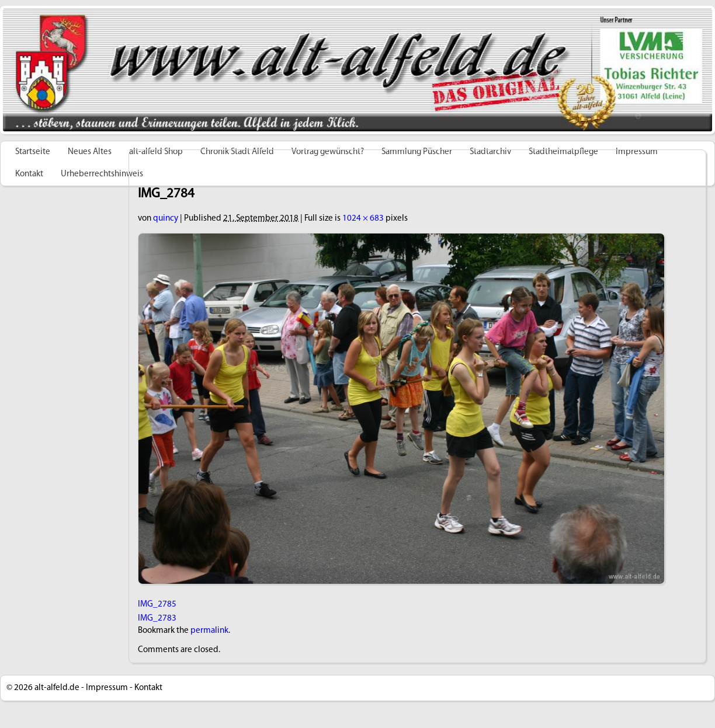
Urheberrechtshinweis (102, 174)
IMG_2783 (157, 619)
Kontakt (29, 174)
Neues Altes (90, 152)
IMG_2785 (157, 605)
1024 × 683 (363, 219)
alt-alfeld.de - (59, 688)
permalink (209, 631)
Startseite (33, 152)
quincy (166, 219)
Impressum (107, 688)
